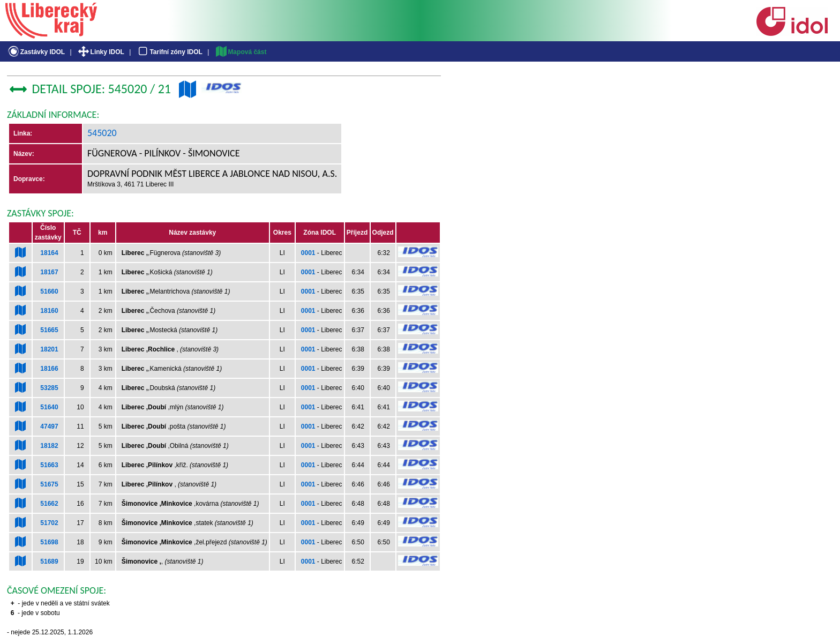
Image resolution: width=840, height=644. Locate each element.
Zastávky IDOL (36, 52)
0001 (308, 253)
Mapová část (241, 52)
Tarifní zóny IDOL (169, 52)
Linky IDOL (100, 52)
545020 (102, 133)
